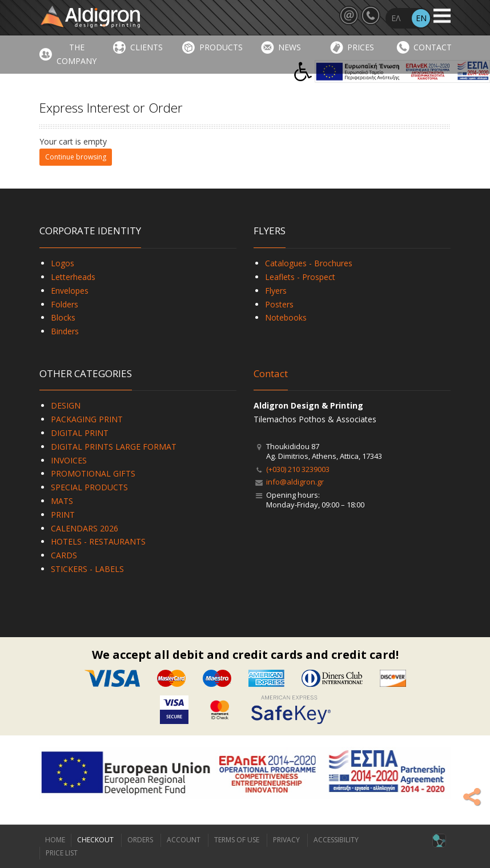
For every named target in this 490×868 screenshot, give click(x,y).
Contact (271, 373)
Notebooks (286, 317)
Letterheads (73, 277)
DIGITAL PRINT (80, 433)
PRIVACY (286, 840)
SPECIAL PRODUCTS (89, 487)
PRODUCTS (221, 47)
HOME (55, 840)
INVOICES (69, 460)
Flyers (276, 291)
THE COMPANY (77, 54)
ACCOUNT (184, 840)
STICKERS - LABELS (87, 569)
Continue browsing (76, 157)
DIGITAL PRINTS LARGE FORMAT (114, 447)
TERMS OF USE (237, 840)
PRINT (63, 515)
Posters (279, 304)
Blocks (63, 317)
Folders (65, 304)
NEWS (290, 47)
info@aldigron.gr (295, 482)
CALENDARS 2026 (85, 528)
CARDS (64, 555)
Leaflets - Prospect (300, 277)
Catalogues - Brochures (309, 263)
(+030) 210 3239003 (298, 469)
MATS (62, 501)
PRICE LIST (62, 853)
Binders (65, 331)
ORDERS (140, 840)
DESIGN (66, 405)
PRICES (361, 47)
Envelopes (70, 291)
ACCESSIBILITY (336, 840)
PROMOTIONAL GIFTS (93, 473)
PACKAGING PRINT (87, 419)
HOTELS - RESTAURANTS (98, 541)
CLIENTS (146, 47)
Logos (63, 263)
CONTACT (433, 47)
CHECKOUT (95, 840)
